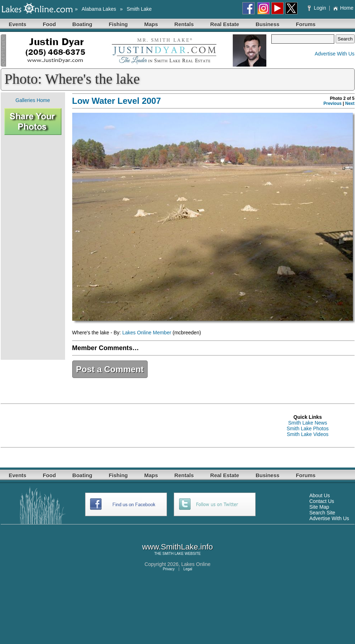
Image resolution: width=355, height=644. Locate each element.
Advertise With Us (334, 54)
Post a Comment (110, 369)
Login (318, 8)
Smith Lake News (308, 423)
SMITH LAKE (173, 554)
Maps (151, 24)
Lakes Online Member (147, 333)
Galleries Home (33, 100)
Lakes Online (196, 564)
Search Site (322, 513)
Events (18, 24)
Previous (333, 103)
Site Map (319, 507)
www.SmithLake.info (177, 547)
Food (50, 24)
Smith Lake (139, 9)
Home (343, 8)
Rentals (184, 24)
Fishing (118, 24)
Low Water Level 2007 (117, 101)
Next (350, 103)
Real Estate (225, 24)
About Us (320, 495)
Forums (306, 24)
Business (268, 24)
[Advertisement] (33, 247)
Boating (82, 24)
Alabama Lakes (99, 9)
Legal (188, 569)
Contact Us (322, 501)
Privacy (169, 569)
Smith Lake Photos (308, 428)
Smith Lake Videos (307, 434)
